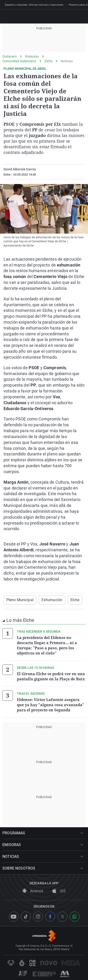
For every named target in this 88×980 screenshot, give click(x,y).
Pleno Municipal (20, 600)
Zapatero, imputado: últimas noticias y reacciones (34, 5)
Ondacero (10, 56)
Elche (48, 61)
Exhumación (52, 600)
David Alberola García (20, 169)
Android (33, 891)
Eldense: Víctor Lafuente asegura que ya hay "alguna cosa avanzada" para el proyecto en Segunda (50, 705)
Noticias (67, 61)
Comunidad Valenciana (19, 61)
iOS (59, 891)
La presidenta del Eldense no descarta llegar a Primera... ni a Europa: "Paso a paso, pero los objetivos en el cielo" (47, 645)
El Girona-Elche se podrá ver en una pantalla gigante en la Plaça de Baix (51, 676)
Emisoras (32, 56)
